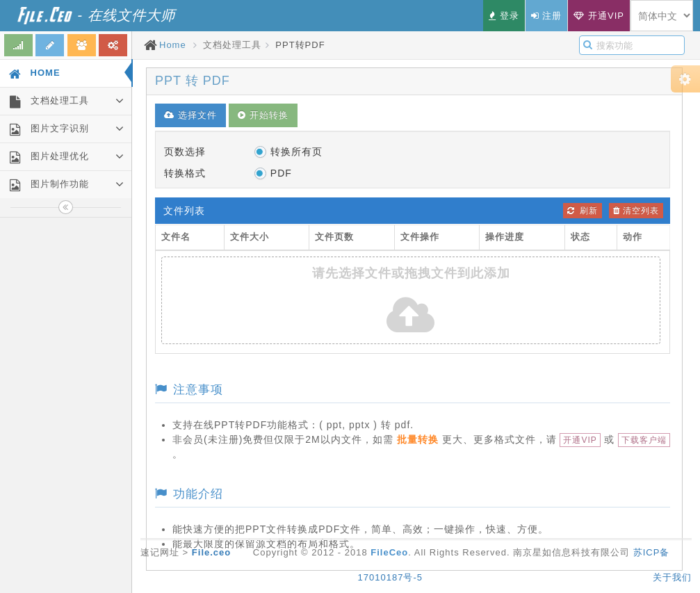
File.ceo (211, 552)
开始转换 (263, 115)
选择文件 (190, 115)
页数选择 (185, 152)
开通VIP (580, 440)
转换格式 (185, 173)
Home (173, 45)
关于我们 (672, 577)
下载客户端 (644, 440)
